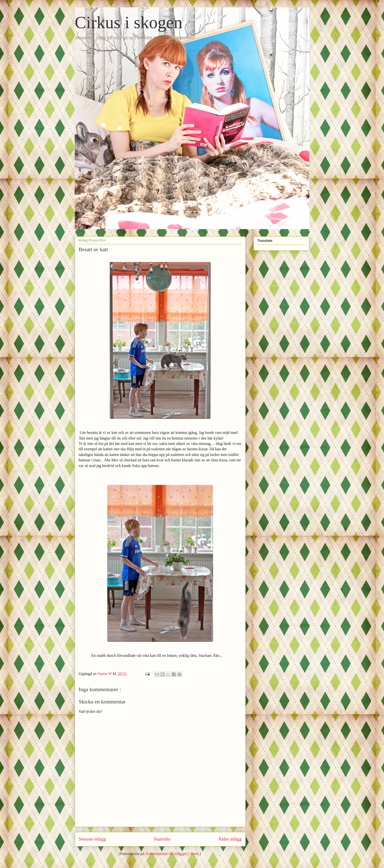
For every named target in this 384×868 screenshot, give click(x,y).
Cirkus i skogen (128, 22)
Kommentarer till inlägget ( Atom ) (173, 854)
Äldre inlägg (230, 839)
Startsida (162, 839)
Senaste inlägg (92, 839)
